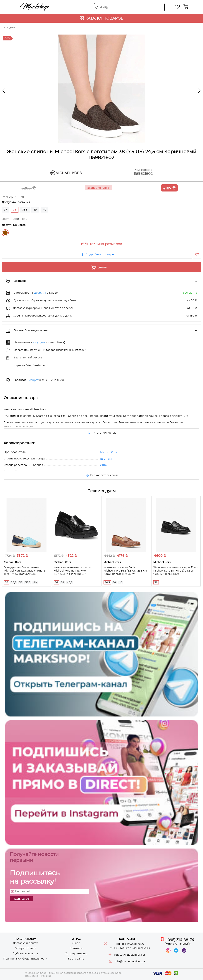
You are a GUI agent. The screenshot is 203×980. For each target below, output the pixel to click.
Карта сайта (76, 959)
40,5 (70, 582)
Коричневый (5, 233)
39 (35, 210)
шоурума (40, 293)
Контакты (76, 948)
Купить (102, 267)
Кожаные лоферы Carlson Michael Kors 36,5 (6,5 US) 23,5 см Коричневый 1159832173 (125, 571)
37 (6, 210)
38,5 (25, 210)
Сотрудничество (76, 953)
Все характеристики (102, 475)
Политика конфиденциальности (25, 959)
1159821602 (143, 174)
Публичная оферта (25, 953)
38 (21, 582)
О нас (76, 943)
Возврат (33, 380)
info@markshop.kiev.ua (130, 961)
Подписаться (21, 899)
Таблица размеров (106, 244)
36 (7, 582)
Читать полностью (101, 433)
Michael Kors (109, 452)
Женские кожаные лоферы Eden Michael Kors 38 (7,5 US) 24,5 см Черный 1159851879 (175, 571)
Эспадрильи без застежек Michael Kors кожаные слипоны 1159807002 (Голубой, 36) (25, 571)
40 (44, 210)
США (103, 465)
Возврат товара (25, 948)
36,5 (14, 582)
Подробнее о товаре (97, 254)
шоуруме (39, 342)
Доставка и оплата (25, 943)
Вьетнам (106, 459)
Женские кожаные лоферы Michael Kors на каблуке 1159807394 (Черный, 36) (72, 571)
